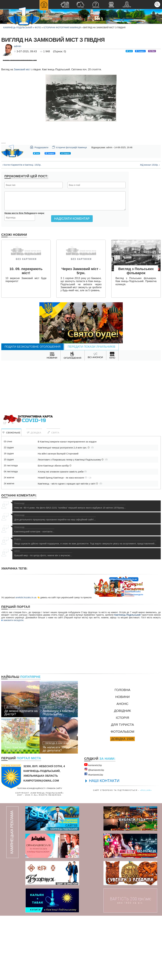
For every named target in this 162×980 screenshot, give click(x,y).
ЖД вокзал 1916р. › (150, 229)
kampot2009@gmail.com (41, 845)
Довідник (123, 775)
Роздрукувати (39, 211)
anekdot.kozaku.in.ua (26, 662)
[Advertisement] (81, 450)
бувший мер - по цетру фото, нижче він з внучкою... (43, 618)
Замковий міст (22, 134)
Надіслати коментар (72, 283)
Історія (122, 782)
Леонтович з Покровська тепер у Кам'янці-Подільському (73, 524)
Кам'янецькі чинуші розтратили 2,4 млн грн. (66, 512)
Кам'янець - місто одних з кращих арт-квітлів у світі (70, 548)
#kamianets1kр (94, 838)
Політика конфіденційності (31, 853)
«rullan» (146, 854)
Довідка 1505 (122, 803)
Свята (53, 497)
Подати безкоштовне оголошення (33, 411)
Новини (123, 761)
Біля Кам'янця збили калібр (55, 530)
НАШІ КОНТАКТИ (104, 845)
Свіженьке (11, 497)
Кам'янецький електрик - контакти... (34, 594)
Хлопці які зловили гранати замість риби (62, 536)
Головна (122, 754)
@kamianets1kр (94, 834)
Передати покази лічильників (92, 411)
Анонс (122, 768)
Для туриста (123, 789)
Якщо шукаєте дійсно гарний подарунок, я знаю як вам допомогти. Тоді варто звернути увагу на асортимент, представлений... (85, 606)
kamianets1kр (93, 829)
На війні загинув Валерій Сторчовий (58, 518)
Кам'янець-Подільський (128, 679)
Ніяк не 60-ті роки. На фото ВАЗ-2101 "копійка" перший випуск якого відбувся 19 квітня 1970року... (70, 570)
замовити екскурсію (12, 685)
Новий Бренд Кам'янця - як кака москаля (65, 542)
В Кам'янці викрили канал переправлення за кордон (67, 506)
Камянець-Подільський (18, 27)
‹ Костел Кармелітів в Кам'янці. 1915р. (22, 229)
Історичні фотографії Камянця (62, 27)
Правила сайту (54, 853)
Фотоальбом (122, 796)
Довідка (34, 497)
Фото (38, 27)
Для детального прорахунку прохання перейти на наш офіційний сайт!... (55, 582)
